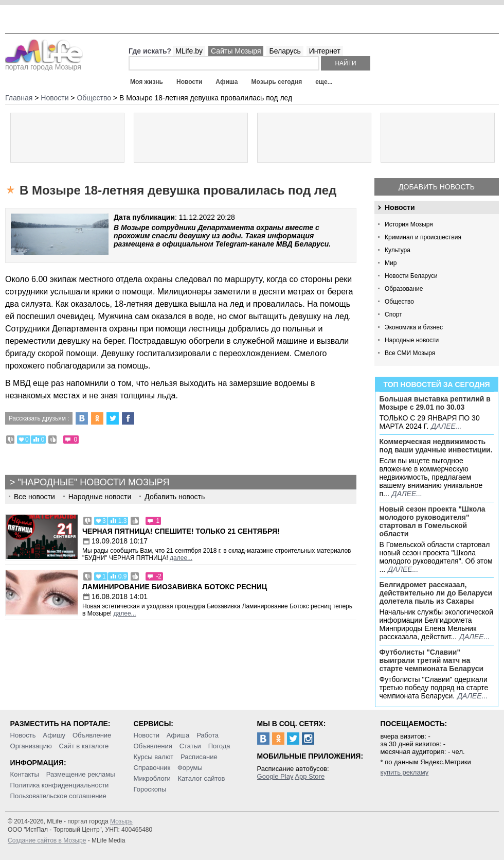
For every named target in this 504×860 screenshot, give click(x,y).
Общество (399, 302)
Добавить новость (437, 187)
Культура (398, 250)
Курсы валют (154, 757)
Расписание (199, 757)
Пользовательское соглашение (58, 796)
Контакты (25, 774)
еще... (324, 82)
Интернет (325, 51)
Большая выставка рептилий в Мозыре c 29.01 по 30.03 (435, 403)
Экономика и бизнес (414, 327)
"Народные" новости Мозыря (93, 482)
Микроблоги (152, 778)
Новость (23, 735)
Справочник (152, 768)
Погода (219, 746)
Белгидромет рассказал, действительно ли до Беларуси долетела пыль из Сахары (436, 593)
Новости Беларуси (411, 276)
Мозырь (121, 821)
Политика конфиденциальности (60, 785)
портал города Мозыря (44, 64)
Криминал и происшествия (423, 237)
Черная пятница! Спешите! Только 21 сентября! (181, 531)
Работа (208, 735)
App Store (310, 776)
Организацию (31, 746)
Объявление (92, 735)
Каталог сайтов (202, 778)
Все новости (34, 497)
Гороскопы (150, 789)
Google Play (275, 776)
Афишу (54, 735)
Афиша (227, 82)
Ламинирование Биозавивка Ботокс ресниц (175, 587)
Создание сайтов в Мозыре (47, 840)
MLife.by (189, 51)
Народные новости (412, 340)
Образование (404, 289)
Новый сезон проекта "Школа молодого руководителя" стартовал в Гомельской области (433, 521)
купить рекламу (405, 772)
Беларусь (285, 51)
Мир (391, 263)
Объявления (153, 746)
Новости (189, 82)
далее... (446, 426)
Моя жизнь (147, 82)
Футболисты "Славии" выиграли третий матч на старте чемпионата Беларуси (432, 660)
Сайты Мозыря (236, 51)
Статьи (190, 746)
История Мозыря (409, 224)
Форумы (190, 768)
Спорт (393, 314)
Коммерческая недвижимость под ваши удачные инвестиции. (436, 446)
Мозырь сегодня (277, 82)
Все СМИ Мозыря (410, 353)
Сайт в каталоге (84, 746)
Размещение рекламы (81, 774)
